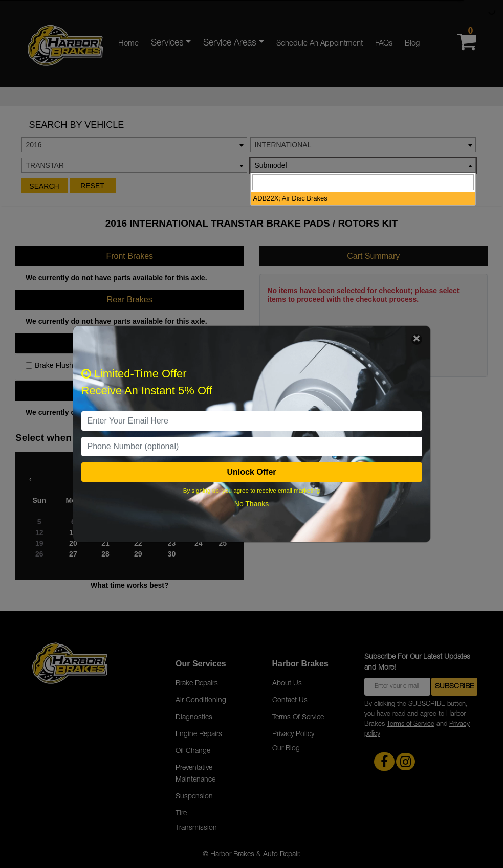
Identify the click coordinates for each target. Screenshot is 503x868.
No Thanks (251, 504)
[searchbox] (363, 182)
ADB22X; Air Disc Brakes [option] (290, 198)
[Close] (417, 339)
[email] (252, 421)
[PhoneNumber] (252, 447)
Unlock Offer (251, 472)
